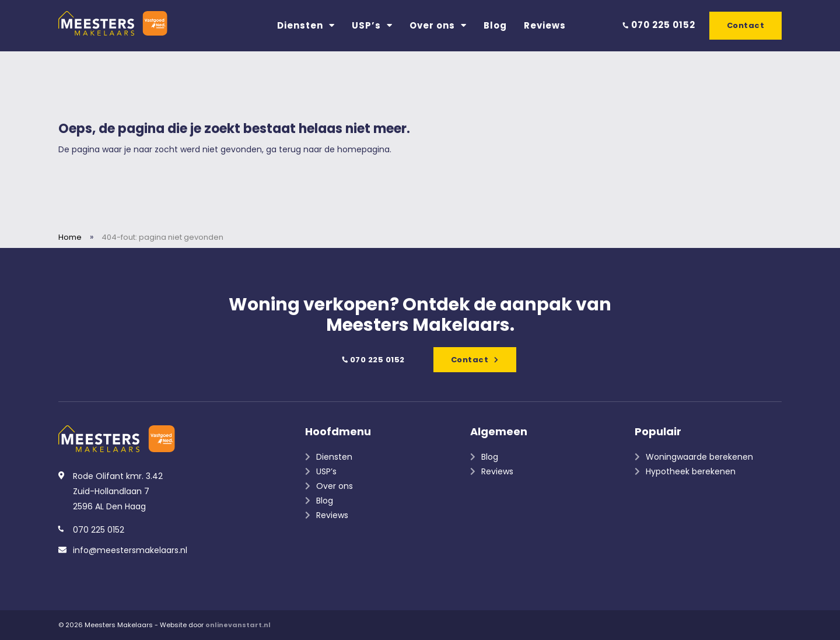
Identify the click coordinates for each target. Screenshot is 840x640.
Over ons (438, 25)
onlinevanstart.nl (238, 625)
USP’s (372, 25)
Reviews (545, 25)
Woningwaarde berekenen (699, 457)
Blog (495, 25)
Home (70, 237)
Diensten (306, 25)
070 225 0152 (659, 25)
